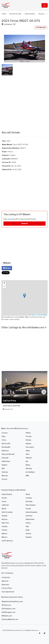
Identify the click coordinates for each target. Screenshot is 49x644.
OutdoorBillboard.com (10, 619)
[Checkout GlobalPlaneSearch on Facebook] (40, 633)
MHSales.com (7, 616)
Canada (4, 526)
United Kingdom (32, 512)
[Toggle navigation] (45, 5)
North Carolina (7, 512)
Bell (3, 468)
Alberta (4, 534)
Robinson (5, 451)
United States (7, 494)
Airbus (28, 465)
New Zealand (31, 505)
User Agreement (8, 592)
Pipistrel (29, 458)
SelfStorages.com (9, 612)
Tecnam (29, 436)
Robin (28, 451)
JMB (27, 476)
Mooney (5, 476)
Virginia (4, 516)
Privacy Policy (7, 588)
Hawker (5, 465)
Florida (4, 498)
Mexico (4, 537)
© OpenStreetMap (42, 315)
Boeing (28, 440)
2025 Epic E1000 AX (11, 406)
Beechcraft (6, 443)
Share (7, 263)
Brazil (28, 494)
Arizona (4, 519)
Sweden (29, 537)
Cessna (5, 433)
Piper (4, 436)
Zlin (27, 461)
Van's (28, 454)
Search (25, 223)
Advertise (5, 585)
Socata (4, 479)
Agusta (28, 443)
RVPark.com (6, 605)
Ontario (4, 530)
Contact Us (6, 577)
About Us (5, 581)
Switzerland (30, 519)
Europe (28, 509)
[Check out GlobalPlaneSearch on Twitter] (45, 633)
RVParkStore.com (9, 609)
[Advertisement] (24, 101)
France (28, 523)
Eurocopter (30, 447)
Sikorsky (29, 468)
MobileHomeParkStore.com (12, 601)
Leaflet (32, 315)
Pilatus (28, 433)
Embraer (5, 472)
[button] (24, 49)
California (5, 505)
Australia (29, 501)
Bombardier (6, 447)
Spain (28, 530)
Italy (27, 526)
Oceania (29, 498)
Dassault (5, 458)
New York (5, 523)
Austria (28, 534)
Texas (4, 501)
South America (7, 541)
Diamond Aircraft (8, 454)
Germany (29, 516)
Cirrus (4, 440)
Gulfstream (6, 461)
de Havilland (30, 472)
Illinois (4, 509)
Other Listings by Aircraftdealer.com (24, 327)
